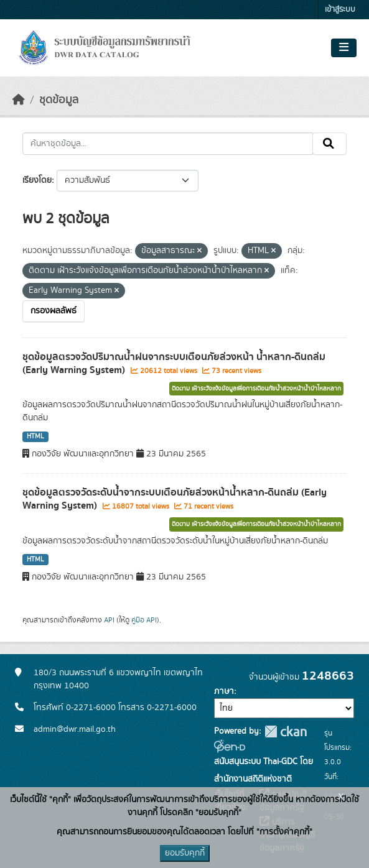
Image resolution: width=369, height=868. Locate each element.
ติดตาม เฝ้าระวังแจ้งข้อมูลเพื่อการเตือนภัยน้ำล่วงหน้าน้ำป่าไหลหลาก (256, 389)
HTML (35, 436)
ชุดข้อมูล (59, 100)
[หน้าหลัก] (19, 100)
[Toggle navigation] (344, 48)
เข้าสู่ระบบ (340, 10)
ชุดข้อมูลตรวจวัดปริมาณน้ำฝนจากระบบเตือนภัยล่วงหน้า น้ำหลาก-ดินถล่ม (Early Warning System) (174, 363)
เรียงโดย (37, 180)
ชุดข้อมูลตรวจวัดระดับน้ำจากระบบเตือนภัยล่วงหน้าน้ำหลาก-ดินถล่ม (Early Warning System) (175, 499)
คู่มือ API (144, 620)
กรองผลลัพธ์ (54, 311)
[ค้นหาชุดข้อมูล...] (168, 144)
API (109, 620)
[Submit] (329, 144)
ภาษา (224, 691)
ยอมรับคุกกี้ (185, 853)
